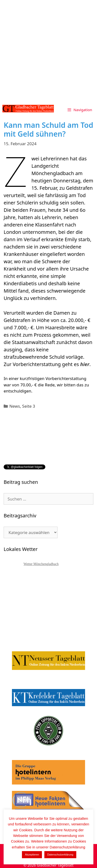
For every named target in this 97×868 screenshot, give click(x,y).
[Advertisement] (48, 51)
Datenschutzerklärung (60, 855)
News (15, 406)
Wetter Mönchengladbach (41, 564)
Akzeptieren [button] (32, 855)
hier (85, 364)
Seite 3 (29, 406)
